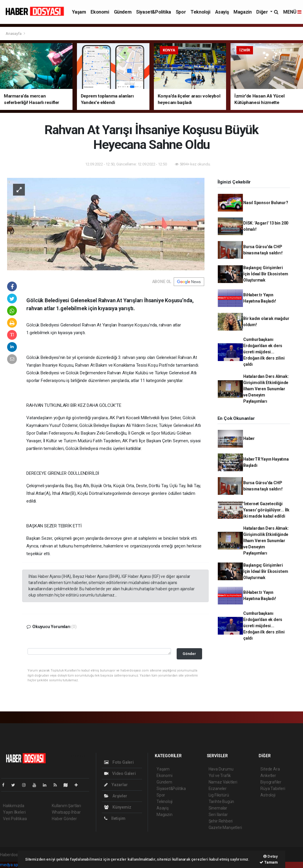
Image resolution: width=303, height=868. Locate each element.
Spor (181, 12)
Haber (249, 438)
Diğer (263, 12)
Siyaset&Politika (154, 12)
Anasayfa (14, 34)
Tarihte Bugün (221, 802)
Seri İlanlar (218, 815)
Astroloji (268, 795)
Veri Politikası (15, 819)
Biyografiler (271, 782)
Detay (271, 856)
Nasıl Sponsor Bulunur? (266, 203)
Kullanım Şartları (66, 806)
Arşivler (116, 796)
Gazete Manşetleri (225, 828)
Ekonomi (100, 12)
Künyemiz (118, 807)
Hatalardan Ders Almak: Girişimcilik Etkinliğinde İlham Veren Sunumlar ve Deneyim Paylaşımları (266, 389)
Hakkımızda (14, 806)
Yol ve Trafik (220, 776)
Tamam (269, 862)
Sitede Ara (270, 769)
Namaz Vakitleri (223, 782)
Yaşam (79, 12)
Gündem (123, 12)
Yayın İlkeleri (14, 812)
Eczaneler (218, 789)
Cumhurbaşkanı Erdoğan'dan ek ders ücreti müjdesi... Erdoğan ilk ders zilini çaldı (264, 352)
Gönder (189, 654)
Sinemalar (218, 808)
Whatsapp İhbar (66, 812)
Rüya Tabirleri (273, 789)
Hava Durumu (221, 769)
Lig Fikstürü (219, 795)
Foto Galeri (119, 762)
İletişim (115, 818)
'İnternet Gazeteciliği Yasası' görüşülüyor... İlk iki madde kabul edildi (266, 510)
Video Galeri (120, 773)
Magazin (242, 12)
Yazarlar (116, 785)
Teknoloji (200, 12)
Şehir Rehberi (221, 821)
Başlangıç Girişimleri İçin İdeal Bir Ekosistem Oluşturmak (266, 274)
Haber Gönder (64, 819)
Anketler (268, 776)
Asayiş (222, 12)
